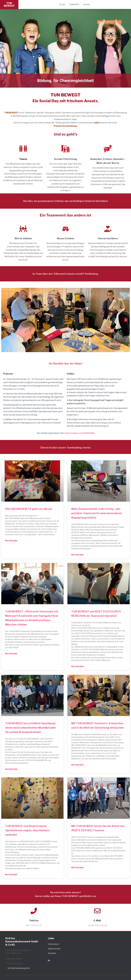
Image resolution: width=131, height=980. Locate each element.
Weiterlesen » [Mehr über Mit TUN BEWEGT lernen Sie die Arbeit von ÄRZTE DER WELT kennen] (78, 868)
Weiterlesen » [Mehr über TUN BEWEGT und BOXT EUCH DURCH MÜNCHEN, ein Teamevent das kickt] (78, 667)
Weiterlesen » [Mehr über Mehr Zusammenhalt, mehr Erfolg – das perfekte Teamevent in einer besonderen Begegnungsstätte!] (78, 555)
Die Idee (62, 5)
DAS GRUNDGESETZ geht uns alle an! (29, 509)
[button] (5, 320)
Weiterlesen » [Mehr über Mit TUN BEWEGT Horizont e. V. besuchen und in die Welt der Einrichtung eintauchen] (78, 765)
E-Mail (97, 920)
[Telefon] (34, 911)
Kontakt (87, 5)
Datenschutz (54, 949)
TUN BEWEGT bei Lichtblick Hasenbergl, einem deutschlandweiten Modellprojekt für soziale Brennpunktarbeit (31, 728)
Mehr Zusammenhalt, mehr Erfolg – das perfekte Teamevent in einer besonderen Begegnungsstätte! (97, 513)
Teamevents (74, 5)
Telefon (34, 920)
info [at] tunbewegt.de (19, 968)
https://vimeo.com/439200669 (80, 433)
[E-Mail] (97, 911)
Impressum (53, 944)
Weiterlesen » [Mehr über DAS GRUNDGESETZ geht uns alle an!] (12, 541)
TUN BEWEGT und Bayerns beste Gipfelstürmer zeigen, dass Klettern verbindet (27, 830)
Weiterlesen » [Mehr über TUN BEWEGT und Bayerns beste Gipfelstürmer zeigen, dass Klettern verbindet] (12, 875)
